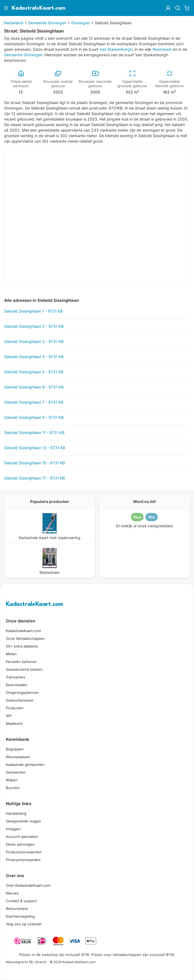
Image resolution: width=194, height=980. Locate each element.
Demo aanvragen (20, 844)
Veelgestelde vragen (23, 821)
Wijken (12, 780)
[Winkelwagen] (187, 8)
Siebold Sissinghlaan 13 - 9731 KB (35, 448)
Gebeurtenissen (20, 700)
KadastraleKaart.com (34, 604)
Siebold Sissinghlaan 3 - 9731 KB (34, 341)
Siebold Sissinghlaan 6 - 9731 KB (34, 387)
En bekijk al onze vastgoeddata (145, 526)
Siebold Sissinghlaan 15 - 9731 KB (35, 463)
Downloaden (17, 685)
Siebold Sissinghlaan (113, 23)
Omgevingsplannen (22, 693)
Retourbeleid (17, 909)
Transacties (15, 677)
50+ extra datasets (22, 646)
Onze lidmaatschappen (25, 638)
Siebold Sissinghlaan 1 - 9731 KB (33, 311)
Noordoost (162, 49)
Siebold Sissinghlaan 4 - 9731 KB (34, 357)
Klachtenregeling (20, 916)
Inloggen (13, 829)
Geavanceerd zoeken (24, 669)
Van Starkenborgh (116, 49)
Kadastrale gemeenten (25, 765)
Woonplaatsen (18, 757)
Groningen (81, 23)
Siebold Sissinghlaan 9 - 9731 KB (34, 417)
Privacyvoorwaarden (23, 860)
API (9, 716)
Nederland (14, 23)
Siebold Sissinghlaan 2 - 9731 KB (34, 326)
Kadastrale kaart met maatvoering (50, 538)
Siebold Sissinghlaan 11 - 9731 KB (34, 432)
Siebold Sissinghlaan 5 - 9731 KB (34, 372)
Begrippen (15, 749)
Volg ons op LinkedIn (24, 924)
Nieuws (12, 893)
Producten (15, 708)
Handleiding (16, 813)
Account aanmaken (22, 837)
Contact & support (21, 901)
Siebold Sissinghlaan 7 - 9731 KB (34, 402)
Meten (11, 654)
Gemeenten (16, 772)
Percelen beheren (21, 662)
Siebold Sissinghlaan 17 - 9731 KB (35, 478)
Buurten (13, 788)
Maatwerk (14, 723)
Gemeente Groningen (47, 23)
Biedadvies (49, 572)
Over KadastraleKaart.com (28, 885)
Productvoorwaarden (24, 852)
